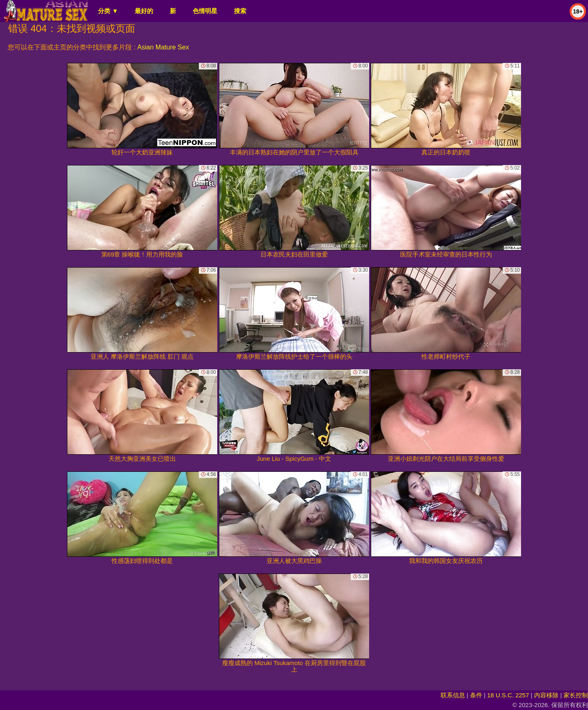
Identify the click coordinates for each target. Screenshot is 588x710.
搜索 (240, 11)
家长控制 (576, 695)
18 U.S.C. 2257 (508, 695)
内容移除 (546, 695)
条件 (476, 695)
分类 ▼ (108, 11)
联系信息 (453, 695)
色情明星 (205, 11)
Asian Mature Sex (163, 47)
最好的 (144, 11)
